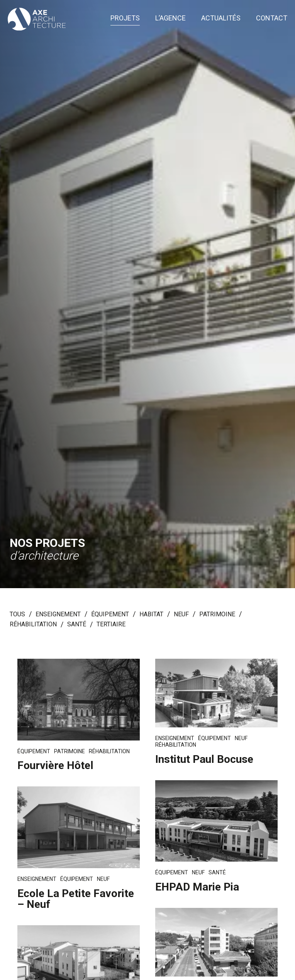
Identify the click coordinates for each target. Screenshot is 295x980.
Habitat (151, 615)
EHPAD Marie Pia (197, 887)
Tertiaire (111, 625)
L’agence (170, 18)
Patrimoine (217, 615)
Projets (125, 18)
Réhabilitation (33, 625)
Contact (272, 18)
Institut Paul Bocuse (204, 759)
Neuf (181, 615)
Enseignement (58, 615)
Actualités (221, 18)
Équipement (110, 615)
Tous (17, 615)
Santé (77, 625)
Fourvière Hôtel (55, 765)
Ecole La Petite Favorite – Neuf (76, 899)
